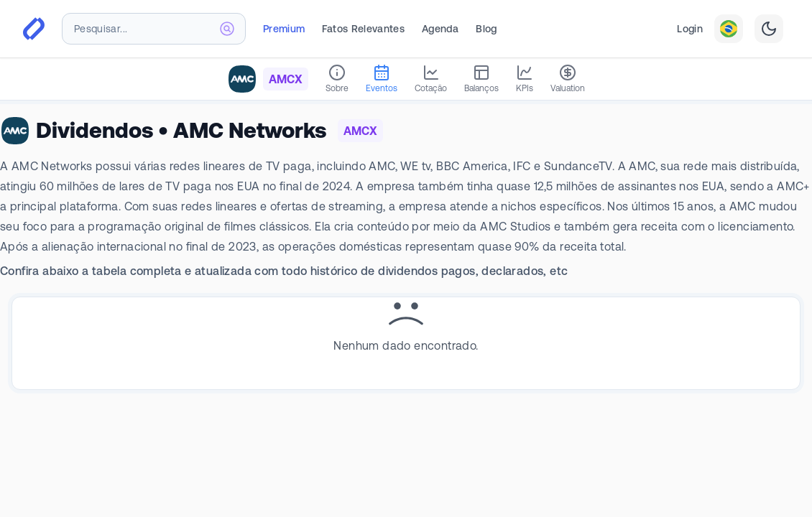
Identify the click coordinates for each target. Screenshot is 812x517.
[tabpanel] (406, 325)
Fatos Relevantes (363, 29)
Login (690, 29)
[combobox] (154, 29)
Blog (486, 29)
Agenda (440, 29)
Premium (284, 29)
